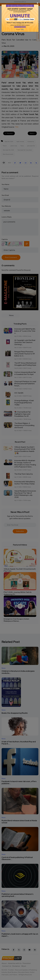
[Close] (20, 3)
